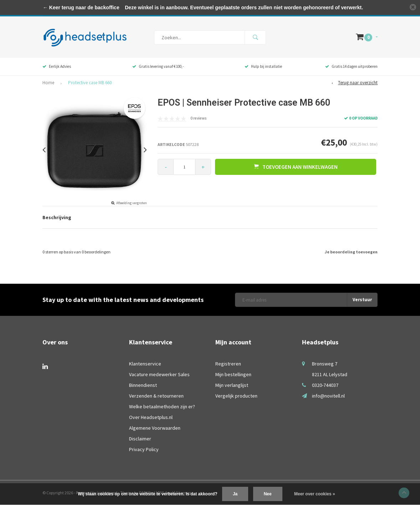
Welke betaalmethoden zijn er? (162, 406)
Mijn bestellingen (233, 374)
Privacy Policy (144, 449)
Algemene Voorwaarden (155, 428)
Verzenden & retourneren (156, 396)
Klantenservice (145, 364)
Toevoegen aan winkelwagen (296, 167)
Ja (235, 494)
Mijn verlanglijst (232, 385)
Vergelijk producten (236, 396)
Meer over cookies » (315, 494)
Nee (268, 494)
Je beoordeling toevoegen (351, 252)
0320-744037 (325, 385)
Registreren (228, 364)
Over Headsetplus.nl (151, 417)
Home (48, 83)
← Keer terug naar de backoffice (81, 7)
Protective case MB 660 (90, 83)
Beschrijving (57, 217)
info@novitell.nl (328, 396)
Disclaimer (140, 439)
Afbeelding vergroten (132, 203)
